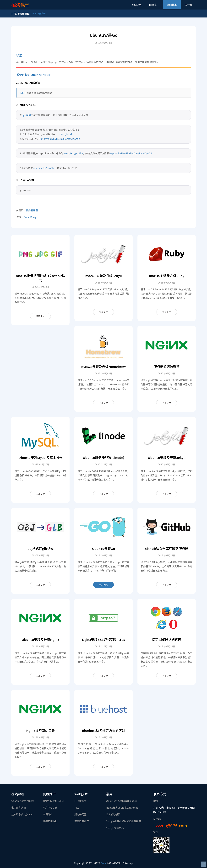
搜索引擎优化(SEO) (22, 814)
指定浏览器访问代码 (167, 639)
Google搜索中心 (115, 828)
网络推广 (154, 5)
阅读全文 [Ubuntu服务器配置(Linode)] (103, 494)
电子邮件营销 (19, 808)
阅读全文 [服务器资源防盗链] (167, 403)
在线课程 (137, 5)
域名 (77, 808)
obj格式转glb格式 (41, 548)
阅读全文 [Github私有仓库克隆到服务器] (167, 585)
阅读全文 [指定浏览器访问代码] (167, 676)
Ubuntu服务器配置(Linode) (103, 457)
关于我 (188, 5)
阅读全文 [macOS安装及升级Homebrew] (103, 403)
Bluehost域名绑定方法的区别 (103, 730)
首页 (14, 13)
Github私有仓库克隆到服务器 (167, 548)
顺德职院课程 (50, 821)
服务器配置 (23, 13)
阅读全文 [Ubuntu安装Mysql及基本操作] (40, 494)
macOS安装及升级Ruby (167, 276)
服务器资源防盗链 (167, 366)
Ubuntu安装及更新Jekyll (167, 457)
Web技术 (172, 5)
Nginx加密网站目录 (40, 730)
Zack (103, 863)
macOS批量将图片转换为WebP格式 (40, 278)
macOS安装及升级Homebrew (103, 366)
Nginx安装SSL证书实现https (103, 639)
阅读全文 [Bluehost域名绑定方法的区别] (103, 767)
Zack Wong (30, 217)
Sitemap (128, 863)
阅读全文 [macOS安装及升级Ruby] (167, 312)
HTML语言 (80, 801)
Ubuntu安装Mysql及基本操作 (41, 457)
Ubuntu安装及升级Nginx (40, 639)
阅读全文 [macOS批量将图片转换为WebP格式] (40, 316)
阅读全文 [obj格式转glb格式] (40, 585)
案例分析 (48, 814)
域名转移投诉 (113, 814)
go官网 (27, 115)
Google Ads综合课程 (23, 801)
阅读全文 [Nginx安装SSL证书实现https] (103, 676)
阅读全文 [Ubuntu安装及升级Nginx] (40, 676)
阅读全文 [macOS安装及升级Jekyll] (103, 312)
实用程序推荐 (82, 821)
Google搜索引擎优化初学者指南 (123, 821)
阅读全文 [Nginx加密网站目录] (40, 767)
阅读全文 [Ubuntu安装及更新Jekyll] (167, 494)
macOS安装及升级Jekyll (103, 276)
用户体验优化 (50, 808)
